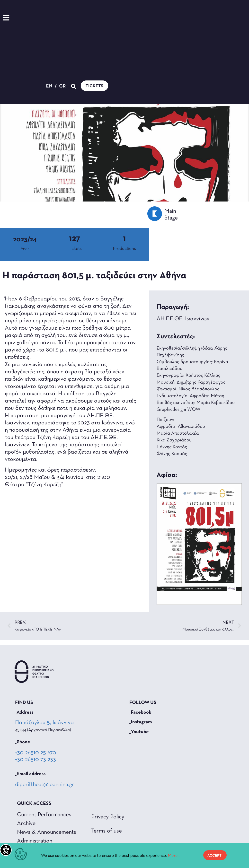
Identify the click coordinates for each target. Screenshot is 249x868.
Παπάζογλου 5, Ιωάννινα (45, 723)
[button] (104, 32)
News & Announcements (47, 832)
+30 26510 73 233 (36, 760)
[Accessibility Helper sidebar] (6, 850)
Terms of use (107, 831)
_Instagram (141, 722)
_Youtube (139, 732)
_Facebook (140, 712)
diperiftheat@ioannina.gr (45, 785)
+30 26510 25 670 (36, 753)
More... (174, 856)
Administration (35, 841)
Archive (26, 824)
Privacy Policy (108, 817)
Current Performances (44, 815)
